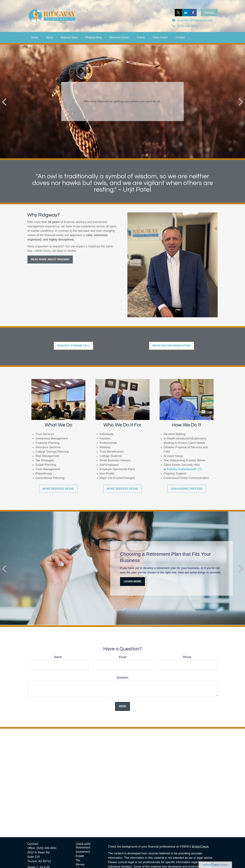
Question (122, 678)
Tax (78, 860)
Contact (209, 13)
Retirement (83, 848)
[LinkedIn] (186, 13)
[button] (35, 38)
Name (58, 657)
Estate (80, 856)
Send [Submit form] (122, 706)
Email (122, 657)
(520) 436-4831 (47, 848)
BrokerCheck (200, 847)
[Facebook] (193, 13)
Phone (187, 657)
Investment (83, 852)
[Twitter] (178, 13)
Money (80, 864)
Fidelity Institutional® (182, 469)
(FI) (200, 469)
